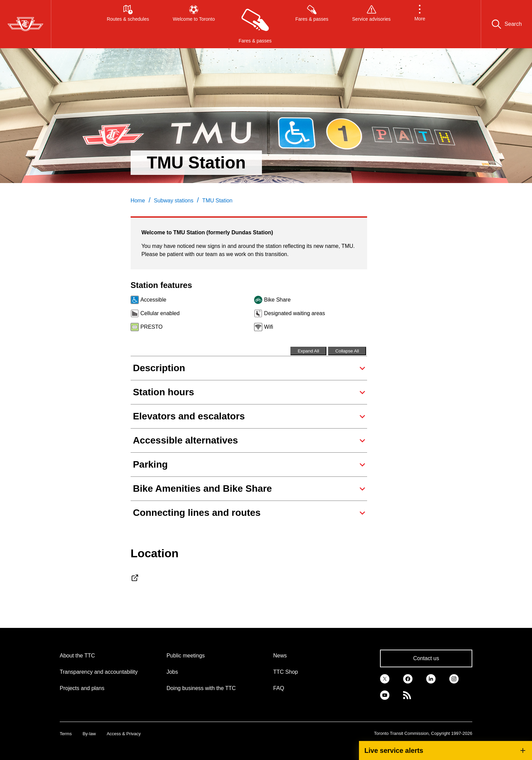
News (280, 656)
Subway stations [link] (174, 201)
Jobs (172, 672)
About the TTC (77, 656)
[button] (420, 24)
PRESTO (152, 327)
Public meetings (186, 656)
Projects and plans (82, 688)
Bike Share (277, 300)
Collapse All (347, 351)
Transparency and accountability (99, 672)
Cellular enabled (160, 313)
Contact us (426, 658)
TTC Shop (286, 672)
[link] (385, 678)
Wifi (269, 327)
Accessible (153, 300)
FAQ (279, 688)
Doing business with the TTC (201, 688)
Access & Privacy (123, 734)
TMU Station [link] (217, 201)
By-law (89, 734)
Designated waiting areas (294, 313)
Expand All (308, 351)
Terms (66, 734)
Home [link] (138, 201)
